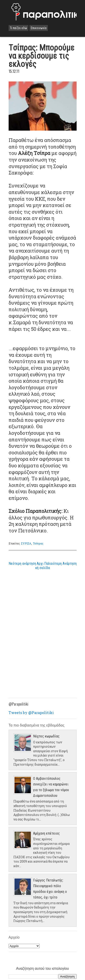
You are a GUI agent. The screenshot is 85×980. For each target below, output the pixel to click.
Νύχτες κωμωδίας (46, 736)
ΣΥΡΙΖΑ (26, 543)
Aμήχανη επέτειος (46, 833)
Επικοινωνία (39, 28)
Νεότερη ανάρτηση (22, 563)
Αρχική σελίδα (43, 566)
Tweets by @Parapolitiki (31, 713)
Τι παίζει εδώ (18, 28)
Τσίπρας (38, 543)
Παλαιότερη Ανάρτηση (60, 563)
